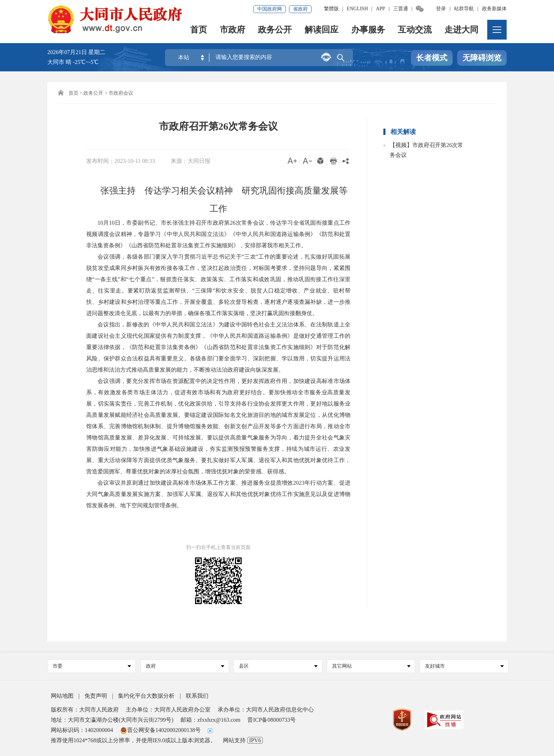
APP (381, 9)
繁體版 (331, 9)
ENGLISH (357, 9)
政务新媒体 (494, 9)
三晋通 (401, 9)
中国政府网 (270, 9)
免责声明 (96, 696)
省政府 (300, 9)
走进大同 (461, 30)
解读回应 (322, 30)
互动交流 (415, 30)
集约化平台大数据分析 (146, 696)
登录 (441, 9)
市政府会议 (121, 93)
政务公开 (275, 30)
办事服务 (368, 30)
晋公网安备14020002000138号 (160, 730)
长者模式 (432, 58)
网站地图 (62, 696)
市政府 (232, 30)
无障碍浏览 (482, 58)
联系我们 (197, 696)
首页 (199, 30)
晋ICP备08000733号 (272, 720)
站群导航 (464, 9)
